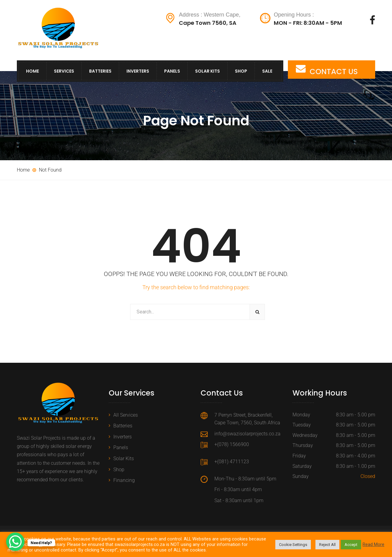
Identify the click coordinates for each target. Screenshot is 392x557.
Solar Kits (207, 71)
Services (64, 71)
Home (32, 71)
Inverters (138, 71)
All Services (126, 415)
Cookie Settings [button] (293, 545)
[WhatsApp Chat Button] (15, 542)
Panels (172, 71)
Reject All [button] (327, 545)
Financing (124, 480)
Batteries (100, 71)
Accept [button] (351, 545)
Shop (241, 71)
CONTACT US (334, 72)
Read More (373, 544)
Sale (267, 71)
